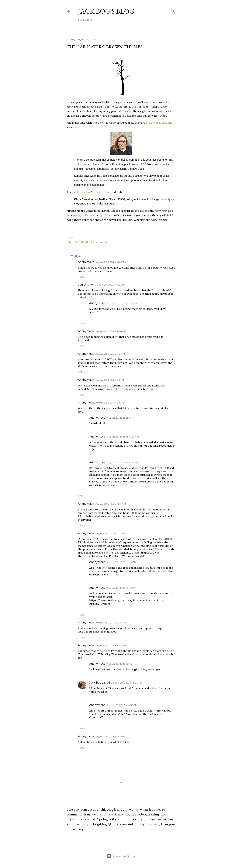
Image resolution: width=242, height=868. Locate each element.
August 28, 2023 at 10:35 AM (123, 462)
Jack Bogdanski (100, 683)
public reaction (81, 192)
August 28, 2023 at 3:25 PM (111, 623)
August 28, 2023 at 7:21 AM (110, 380)
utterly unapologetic (159, 123)
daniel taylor (86, 285)
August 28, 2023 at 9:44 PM (122, 664)
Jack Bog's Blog (106, 11)
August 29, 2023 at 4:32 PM (122, 705)
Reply (82, 277)
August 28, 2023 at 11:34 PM (127, 683)
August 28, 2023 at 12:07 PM (111, 533)
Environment (100, 242)
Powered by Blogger (121, 856)
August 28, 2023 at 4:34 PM (111, 645)
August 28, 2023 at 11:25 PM (111, 736)
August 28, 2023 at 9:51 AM (122, 418)
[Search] (173, 10)
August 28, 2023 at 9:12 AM (110, 403)
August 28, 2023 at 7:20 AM (111, 354)
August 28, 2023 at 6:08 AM (111, 262)
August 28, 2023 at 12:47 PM (122, 562)
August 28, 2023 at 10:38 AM (111, 504)
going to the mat (84, 215)
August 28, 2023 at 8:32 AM (122, 303)
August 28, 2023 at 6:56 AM (111, 331)
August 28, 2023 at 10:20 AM (123, 437)
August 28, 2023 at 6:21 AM (110, 285)
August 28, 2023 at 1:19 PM (121, 588)
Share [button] (70, 237)
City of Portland (83, 242)
